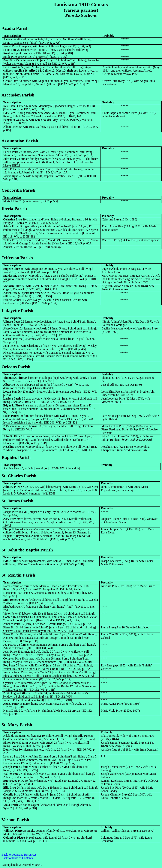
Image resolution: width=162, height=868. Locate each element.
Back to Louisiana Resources (19, 855)
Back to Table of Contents (17, 858)
